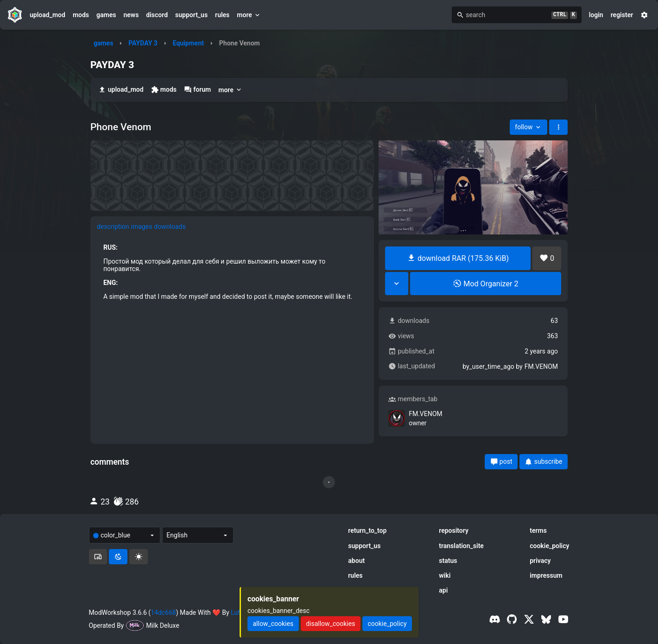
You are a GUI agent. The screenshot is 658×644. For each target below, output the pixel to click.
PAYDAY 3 (143, 43)
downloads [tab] (170, 227)
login (596, 15)
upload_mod (47, 15)
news (131, 15)
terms (538, 530)
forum (197, 90)
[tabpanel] (232, 272)
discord (157, 15)
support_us (191, 15)
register (622, 15)
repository (454, 530)
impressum (546, 575)
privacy (540, 561)
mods (81, 15)
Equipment (188, 43)
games (106, 15)
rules (222, 15)
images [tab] (142, 227)
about (356, 561)
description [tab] (113, 227)
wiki (445, 575)
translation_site (461, 546)
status (448, 561)
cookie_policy (549, 546)
